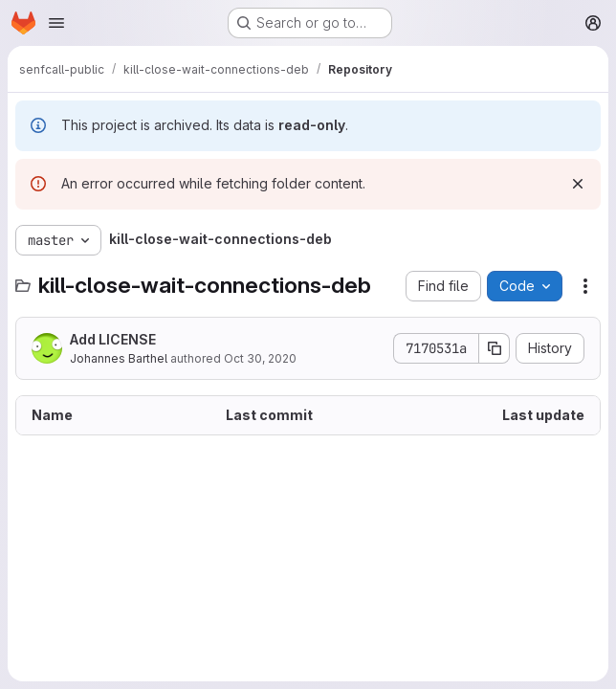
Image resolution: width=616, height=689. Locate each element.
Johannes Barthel (119, 358)
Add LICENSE (113, 339)
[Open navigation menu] (56, 23)
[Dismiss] (578, 184)
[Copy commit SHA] (495, 348)
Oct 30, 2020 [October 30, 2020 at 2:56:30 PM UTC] (260, 358)
